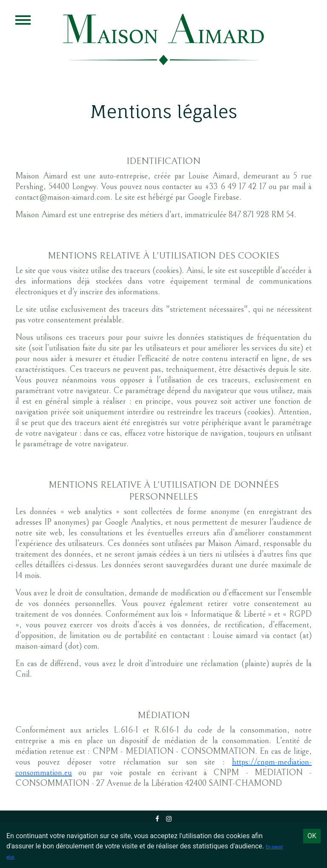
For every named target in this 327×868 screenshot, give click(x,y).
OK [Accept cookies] (312, 836)
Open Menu (23, 20)
